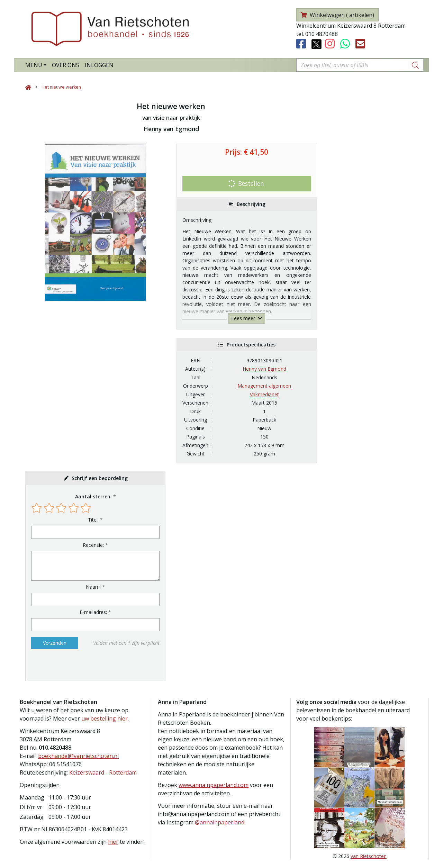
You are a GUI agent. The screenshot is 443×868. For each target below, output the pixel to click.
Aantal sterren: (93, 496)
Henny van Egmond (264, 369)
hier (113, 842)
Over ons (66, 65)
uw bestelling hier (105, 718)
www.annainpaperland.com (214, 785)
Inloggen (99, 65)
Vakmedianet (264, 394)
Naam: (93, 587)
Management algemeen (264, 386)
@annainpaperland (220, 822)
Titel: (93, 520)
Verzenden (55, 643)
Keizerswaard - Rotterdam (103, 772)
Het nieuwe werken (61, 87)
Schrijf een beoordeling (100, 478)
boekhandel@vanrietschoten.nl (78, 756)
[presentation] (75, 665)
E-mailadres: (93, 612)
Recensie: (93, 545)
